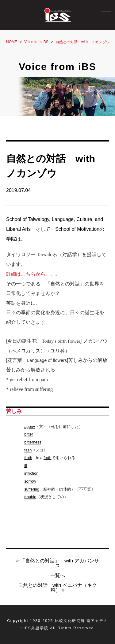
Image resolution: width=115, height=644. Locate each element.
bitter (29, 434)
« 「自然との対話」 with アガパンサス (57, 563)
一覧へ (58, 575)
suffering (32, 489)
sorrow (30, 481)
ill (26, 466)
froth (28, 458)
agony (30, 427)
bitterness (33, 442)
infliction (31, 473)
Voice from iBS (36, 42)
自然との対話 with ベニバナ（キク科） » (57, 588)
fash (28, 450)
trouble (30, 497)
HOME (12, 42)
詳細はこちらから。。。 (33, 274)
